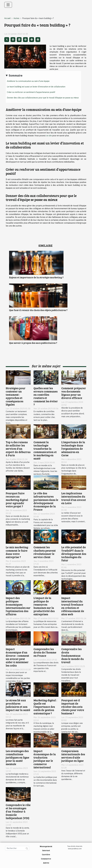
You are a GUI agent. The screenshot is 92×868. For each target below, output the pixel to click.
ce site (49, 136)
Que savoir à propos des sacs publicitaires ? (33, 343)
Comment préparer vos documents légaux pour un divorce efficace (74, 393)
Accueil (7, 18)
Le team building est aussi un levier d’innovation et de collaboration (36, 87)
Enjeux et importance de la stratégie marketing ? (36, 277)
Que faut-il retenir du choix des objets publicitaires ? (38, 310)
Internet (46, 850)
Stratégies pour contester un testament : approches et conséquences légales (16, 396)
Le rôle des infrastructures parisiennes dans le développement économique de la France (46, 501)
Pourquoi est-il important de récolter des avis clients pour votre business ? (73, 707)
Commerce (46, 859)
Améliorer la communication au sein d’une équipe (28, 81)
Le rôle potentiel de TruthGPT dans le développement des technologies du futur (74, 554)
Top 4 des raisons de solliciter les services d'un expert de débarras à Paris (18, 449)
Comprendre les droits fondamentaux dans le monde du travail (73, 656)
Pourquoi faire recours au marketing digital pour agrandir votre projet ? (17, 500)
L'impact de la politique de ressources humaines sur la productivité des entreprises (44, 606)
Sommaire (16, 75)
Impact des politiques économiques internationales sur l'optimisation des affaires (18, 606)
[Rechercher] (17, 848)
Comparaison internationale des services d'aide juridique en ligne (73, 756)
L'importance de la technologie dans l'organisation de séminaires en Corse (73, 449)
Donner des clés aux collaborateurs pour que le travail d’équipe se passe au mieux (43, 98)
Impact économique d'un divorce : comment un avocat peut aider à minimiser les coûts (17, 657)
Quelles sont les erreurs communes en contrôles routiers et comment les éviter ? (46, 396)
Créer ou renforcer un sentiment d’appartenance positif (31, 92)
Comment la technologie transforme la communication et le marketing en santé (45, 450)
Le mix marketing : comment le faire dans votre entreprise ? (17, 552)
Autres (16, 18)
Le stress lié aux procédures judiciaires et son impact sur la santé (18, 705)
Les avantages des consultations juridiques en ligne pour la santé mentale (17, 757)
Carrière (46, 854)
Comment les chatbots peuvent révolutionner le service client (45, 552)
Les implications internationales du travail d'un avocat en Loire (74, 498)
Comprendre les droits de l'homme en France (45, 652)
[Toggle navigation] (8, 5)
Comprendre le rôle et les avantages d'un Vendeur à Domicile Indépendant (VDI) (18, 811)
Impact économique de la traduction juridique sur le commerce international (45, 759)
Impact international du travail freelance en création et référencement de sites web (73, 606)
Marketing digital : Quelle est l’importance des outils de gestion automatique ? (45, 707)
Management (46, 846)
